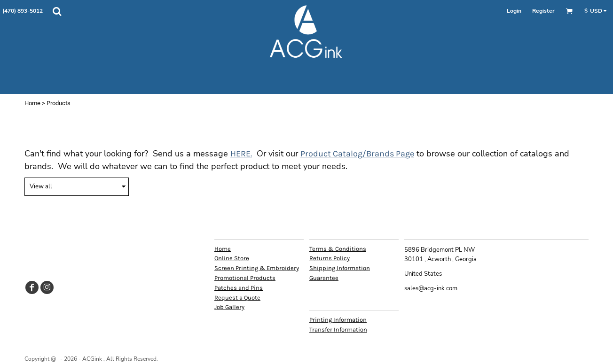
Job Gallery (229, 307)
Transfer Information (338, 329)
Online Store (232, 258)
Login (514, 11)
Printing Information (338, 320)
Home (32, 103)
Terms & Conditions (338, 249)
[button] (57, 11)
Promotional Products (245, 278)
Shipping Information (340, 268)
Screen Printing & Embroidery (257, 268)
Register (543, 11)
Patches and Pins (239, 288)
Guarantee (324, 278)
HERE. (241, 154)
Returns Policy (330, 258)
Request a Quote (237, 298)
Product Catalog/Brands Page (357, 154)
